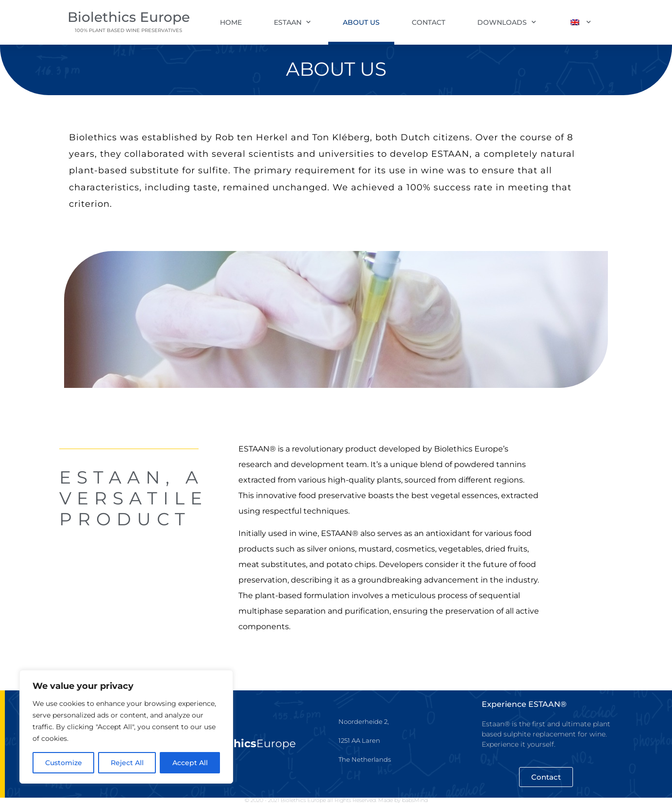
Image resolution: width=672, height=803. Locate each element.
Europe (248, 744)
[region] (126, 727)
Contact (428, 22)
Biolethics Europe (129, 17)
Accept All (190, 763)
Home (231, 22)
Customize (64, 763)
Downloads (507, 22)
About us (361, 22)
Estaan (292, 22)
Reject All (127, 763)
